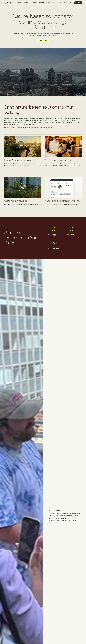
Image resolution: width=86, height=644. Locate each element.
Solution (18, 3)
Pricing (34, 3)
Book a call (78, 3)
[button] (27, 3)
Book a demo (43, 40)
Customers (41, 3)
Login (71, 3)
